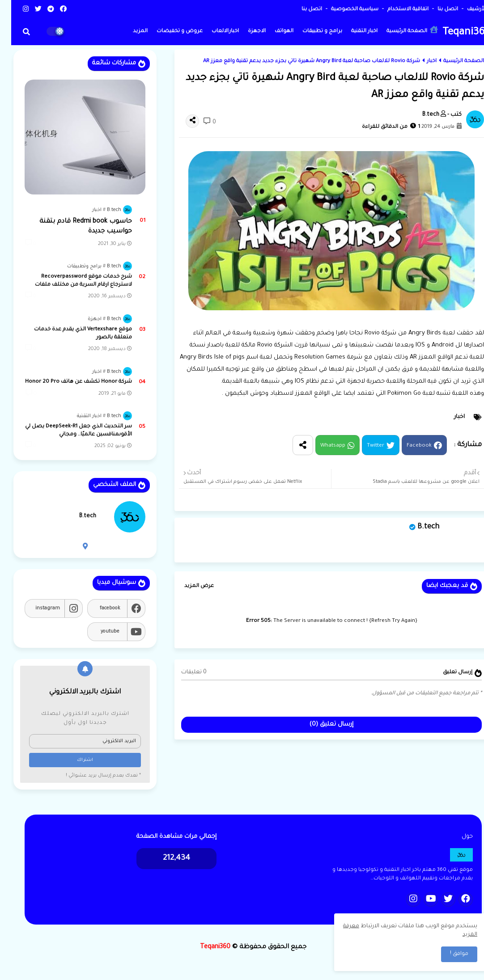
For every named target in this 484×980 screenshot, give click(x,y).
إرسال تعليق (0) (320, 724)
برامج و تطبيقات (311, 32)
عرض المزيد (188, 586)
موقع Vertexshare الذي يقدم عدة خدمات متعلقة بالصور (72, 334)
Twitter (364, 446)
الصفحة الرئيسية (401, 30)
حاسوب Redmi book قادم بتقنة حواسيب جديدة (74, 227)
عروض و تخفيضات (168, 32)
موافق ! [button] (448, 954)
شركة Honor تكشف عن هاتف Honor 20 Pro (67, 382)
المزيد (129, 32)
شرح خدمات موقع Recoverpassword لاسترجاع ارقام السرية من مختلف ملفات (72, 281)
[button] (15, 32)
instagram (36, 608)
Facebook (408, 446)
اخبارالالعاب (214, 32)
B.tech (417, 527)
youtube (99, 632)
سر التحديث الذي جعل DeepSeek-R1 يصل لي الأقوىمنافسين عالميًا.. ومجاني (67, 431)
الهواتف (273, 32)
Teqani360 (455, 33)
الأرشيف (465, 10)
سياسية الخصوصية (343, 10)
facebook (99, 608)
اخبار (420, 61)
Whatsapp (322, 446)
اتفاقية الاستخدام (396, 10)
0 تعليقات (183, 672)
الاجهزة (246, 32)
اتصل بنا (436, 10)
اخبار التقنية (353, 32)
